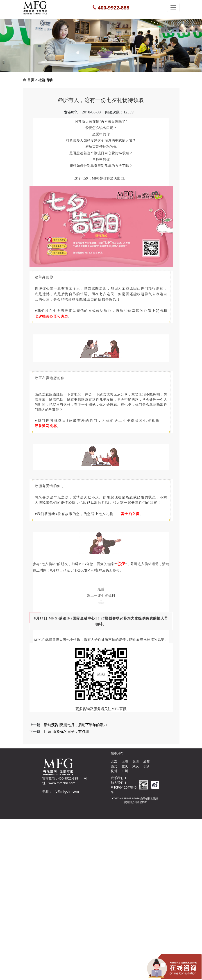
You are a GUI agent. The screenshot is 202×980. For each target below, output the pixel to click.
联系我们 (117, 778)
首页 (31, 85)
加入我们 (117, 783)
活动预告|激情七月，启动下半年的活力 (76, 730)
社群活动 (45, 85)
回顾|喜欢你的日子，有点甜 (67, 737)
